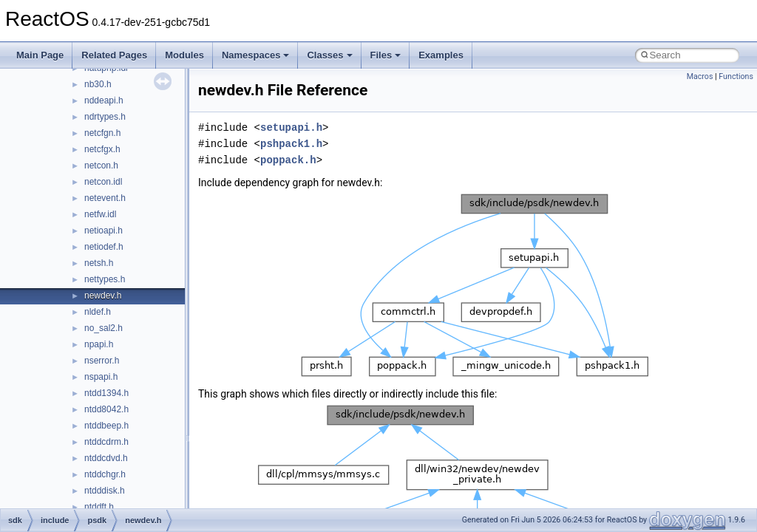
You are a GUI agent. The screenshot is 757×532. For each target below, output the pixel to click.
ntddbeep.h (106, 426)
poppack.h (288, 160)
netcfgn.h (102, 133)
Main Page (40, 55)
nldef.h (98, 312)
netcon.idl (103, 182)
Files (386, 55)
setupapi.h (291, 127)
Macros (700, 76)
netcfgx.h (102, 149)
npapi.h (99, 344)
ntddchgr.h (105, 474)
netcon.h (101, 166)
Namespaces (256, 55)
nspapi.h (101, 377)
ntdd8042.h (106, 409)
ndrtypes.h (105, 117)
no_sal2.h (103, 328)
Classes (329, 55)
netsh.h (99, 263)
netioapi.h (103, 231)
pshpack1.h (291, 144)
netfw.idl (100, 214)
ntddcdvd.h (106, 458)
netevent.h (105, 198)
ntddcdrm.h (106, 442)
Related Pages (114, 55)
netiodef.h (104, 247)
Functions (736, 76)
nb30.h (98, 84)
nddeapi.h (104, 100)
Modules (184, 55)
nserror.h (102, 361)
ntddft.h (99, 507)
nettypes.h (105, 279)
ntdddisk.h (105, 491)
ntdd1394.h (106, 393)
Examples (441, 55)
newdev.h (103, 296)
